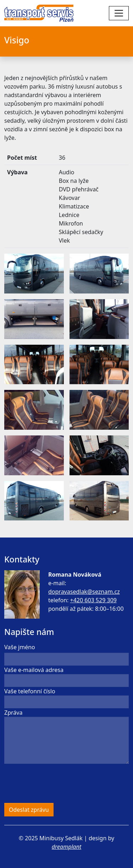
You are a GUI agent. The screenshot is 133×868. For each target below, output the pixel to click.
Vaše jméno (20, 647)
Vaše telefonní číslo (30, 691)
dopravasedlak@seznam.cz (84, 592)
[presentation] (58, 783)
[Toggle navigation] (119, 13)
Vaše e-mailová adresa (34, 670)
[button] (34, 273)
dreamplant (66, 847)
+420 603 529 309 (93, 600)
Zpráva (13, 713)
